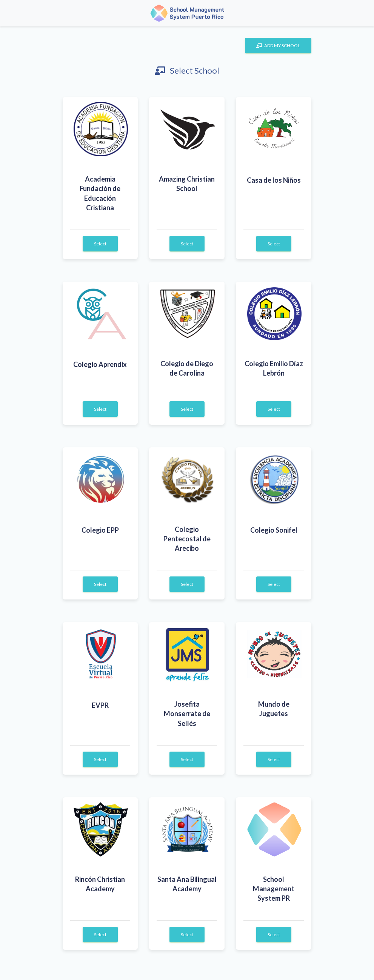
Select (100, 244)
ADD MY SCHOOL (278, 45)
